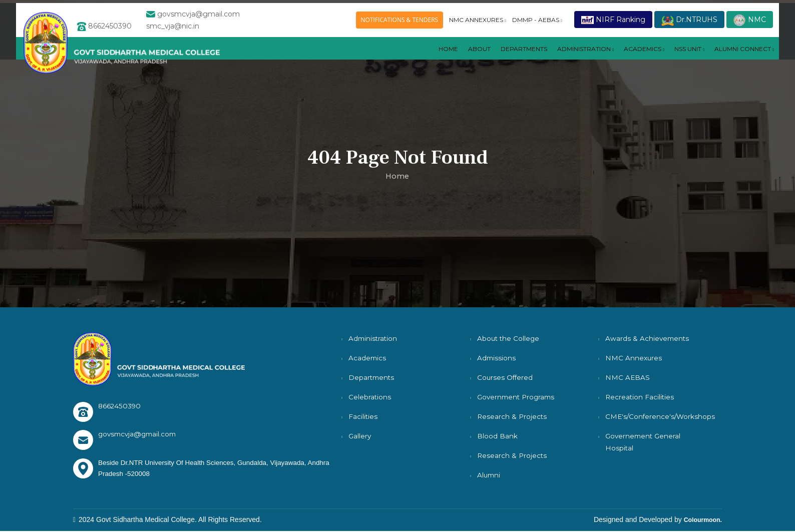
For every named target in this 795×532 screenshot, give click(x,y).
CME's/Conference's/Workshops (661, 416)
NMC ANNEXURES (478, 22)
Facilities (363, 416)
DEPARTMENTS (490, 59)
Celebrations (370, 397)
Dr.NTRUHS (689, 22)
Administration (561, 59)
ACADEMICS (627, 59)
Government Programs (518, 397)
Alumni (489, 475)
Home (406, 59)
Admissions (497, 358)
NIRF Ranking (613, 22)
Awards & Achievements (648, 338)
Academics (368, 358)
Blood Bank (497, 436)
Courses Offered (506, 377)
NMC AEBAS (628, 377)
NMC (750, 22)
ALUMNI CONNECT (740, 59)
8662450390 (120, 406)
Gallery (360, 436)
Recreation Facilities (640, 397)
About (439, 59)
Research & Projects (513, 416)
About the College (509, 338)
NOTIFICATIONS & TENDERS (400, 22)
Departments (372, 377)
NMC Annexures (634, 358)
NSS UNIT (678, 59)
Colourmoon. (700, 520)
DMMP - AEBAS (537, 22)
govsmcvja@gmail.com (139, 434)
